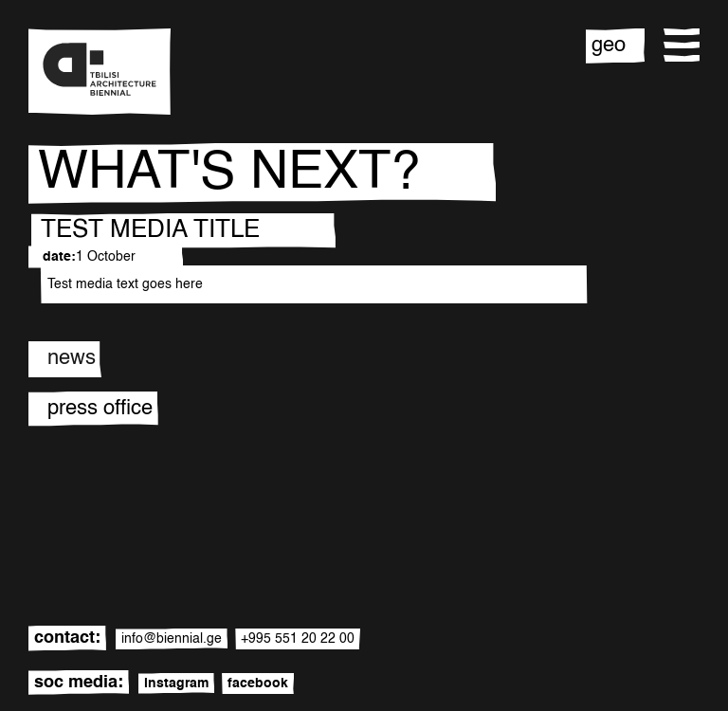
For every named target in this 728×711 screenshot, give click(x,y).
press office (100, 409)
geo (609, 46)
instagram (176, 684)
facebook (258, 684)
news (72, 358)
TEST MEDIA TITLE (150, 230)
